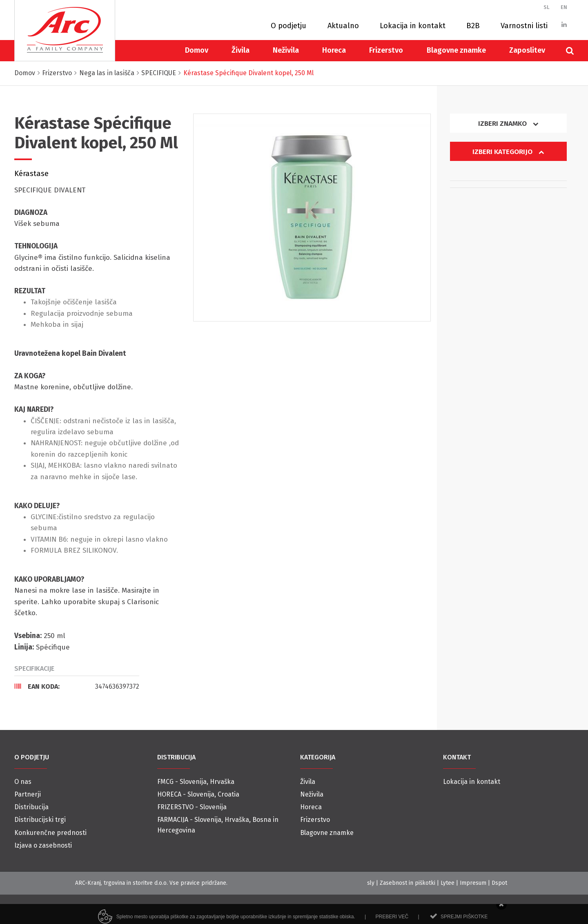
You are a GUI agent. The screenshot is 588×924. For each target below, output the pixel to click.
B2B (473, 26)
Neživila (286, 50)
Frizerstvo (386, 50)
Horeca (334, 50)
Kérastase (31, 174)
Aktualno (343, 26)
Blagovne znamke (456, 50)
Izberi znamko (508, 124)
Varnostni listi (524, 26)
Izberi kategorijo (508, 152)
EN (564, 7)
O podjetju (288, 26)
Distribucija (31, 807)
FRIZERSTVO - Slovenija (192, 807)
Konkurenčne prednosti (50, 833)
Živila (241, 50)
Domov (197, 50)
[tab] (77, 686)
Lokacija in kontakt (413, 26)
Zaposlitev (527, 50)
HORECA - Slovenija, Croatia (198, 794)
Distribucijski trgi (40, 820)
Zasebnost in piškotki (408, 883)
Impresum (473, 883)
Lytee (448, 883)
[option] (312, 218)
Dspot (499, 883)
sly (371, 883)
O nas (23, 782)
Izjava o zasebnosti (43, 845)
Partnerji (28, 794)
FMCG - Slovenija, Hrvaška (196, 782)
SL (547, 7)
